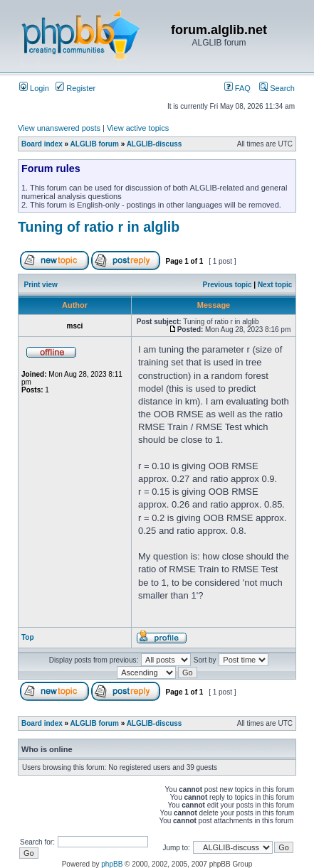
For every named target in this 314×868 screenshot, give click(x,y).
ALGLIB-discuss (155, 144)
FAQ (237, 88)
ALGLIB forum (95, 144)
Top (28, 637)
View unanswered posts (59, 128)
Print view (41, 285)
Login (34, 88)
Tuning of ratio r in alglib (99, 227)
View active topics (138, 128)
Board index (42, 144)
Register (75, 88)
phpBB (112, 864)
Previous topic (227, 285)
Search (277, 88)
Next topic (275, 285)
